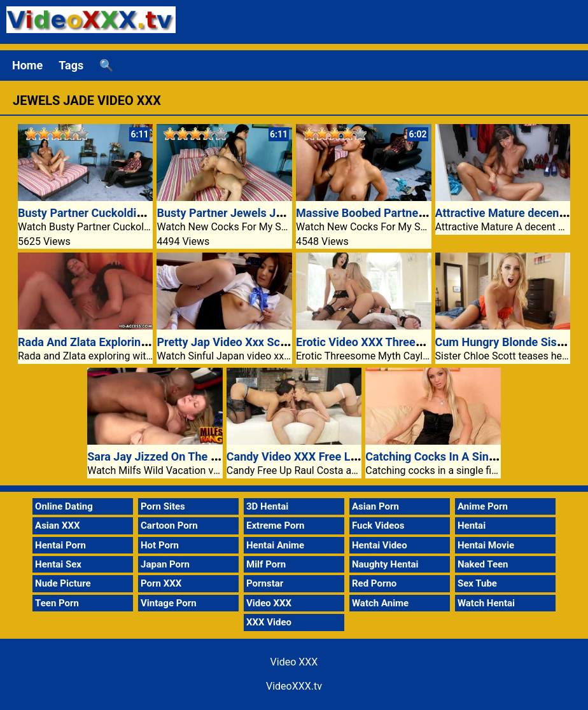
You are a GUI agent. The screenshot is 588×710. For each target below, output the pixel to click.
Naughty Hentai (385, 564)
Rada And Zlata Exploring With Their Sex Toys (135, 342)
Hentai (472, 526)
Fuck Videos (378, 526)
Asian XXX (57, 526)
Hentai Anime (275, 545)
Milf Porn (266, 564)
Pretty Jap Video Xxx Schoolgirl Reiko (254, 342)
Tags (71, 65)
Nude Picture (63, 583)
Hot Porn (160, 545)
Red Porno (374, 583)
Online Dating (64, 506)
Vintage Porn (169, 603)
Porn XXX (161, 583)
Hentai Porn (60, 545)
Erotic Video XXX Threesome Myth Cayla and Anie (424, 342)
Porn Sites (163, 506)
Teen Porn (57, 603)
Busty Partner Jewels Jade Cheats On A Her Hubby (287, 213)
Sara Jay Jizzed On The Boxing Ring (179, 456)
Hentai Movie (486, 545)
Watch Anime (380, 603)
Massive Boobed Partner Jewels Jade (393, 213)
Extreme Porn (275, 526)
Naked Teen (483, 564)
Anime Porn (483, 506)
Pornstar (265, 583)
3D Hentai (267, 506)
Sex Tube (477, 583)
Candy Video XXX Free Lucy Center (316, 456)
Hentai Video (380, 545)
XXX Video (269, 622)
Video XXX (269, 603)
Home (27, 65)
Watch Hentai (486, 603)
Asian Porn (375, 506)
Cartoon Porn (169, 526)
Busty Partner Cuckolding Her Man (107, 213)
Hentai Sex (58, 564)
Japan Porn (165, 564)
